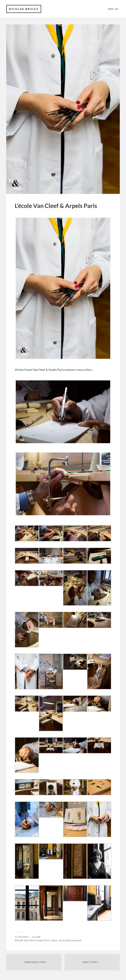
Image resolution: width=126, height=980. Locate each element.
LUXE (38, 937)
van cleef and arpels (71, 940)
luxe (55, 940)
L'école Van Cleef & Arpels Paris (33, 940)
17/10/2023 (22, 937)
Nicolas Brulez (24, 9)
